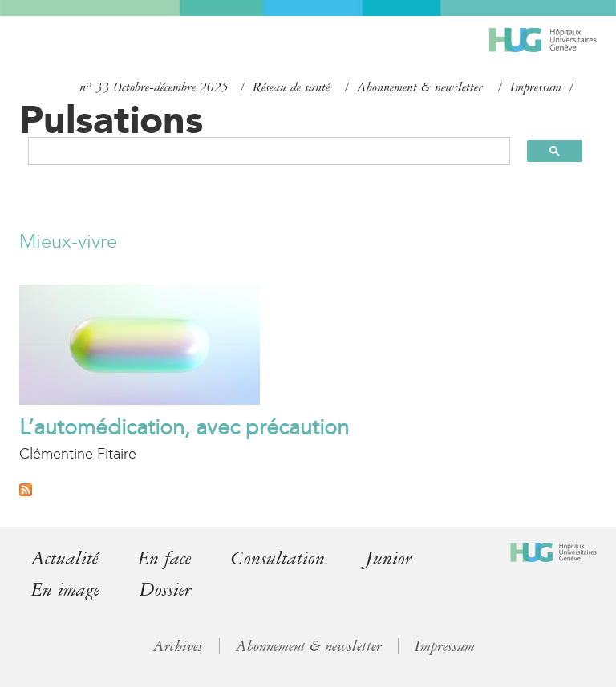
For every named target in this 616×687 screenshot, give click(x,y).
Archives (178, 646)
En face (164, 558)
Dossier (166, 590)
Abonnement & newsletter (420, 87)
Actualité (65, 558)
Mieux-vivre (68, 241)
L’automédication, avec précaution (184, 427)
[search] (262, 151)
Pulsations (111, 119)
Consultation (278, 558)
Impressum (536, 87)
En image (65, 590)
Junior (389, 558)
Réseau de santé (291, 87)
